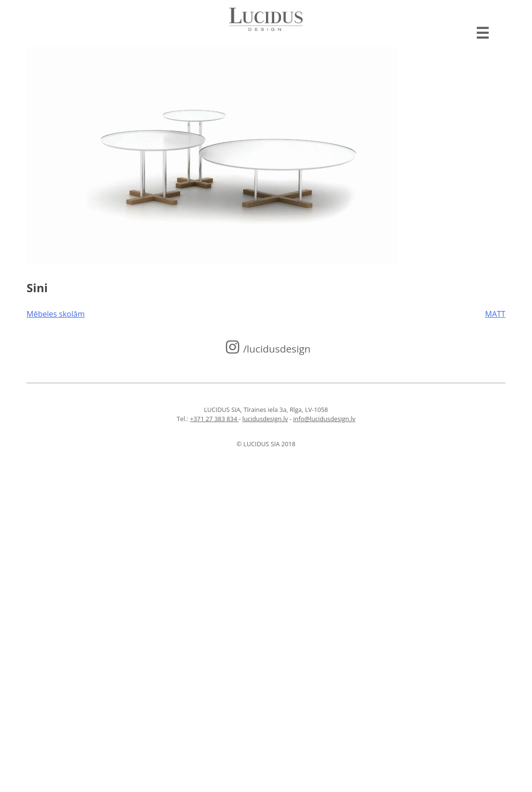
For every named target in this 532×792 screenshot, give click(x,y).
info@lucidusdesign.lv (324, 419)
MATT (495, 314)
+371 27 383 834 (214, 419)
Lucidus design (266, 19)
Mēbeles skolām (56, 314)
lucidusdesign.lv (265, 419)
